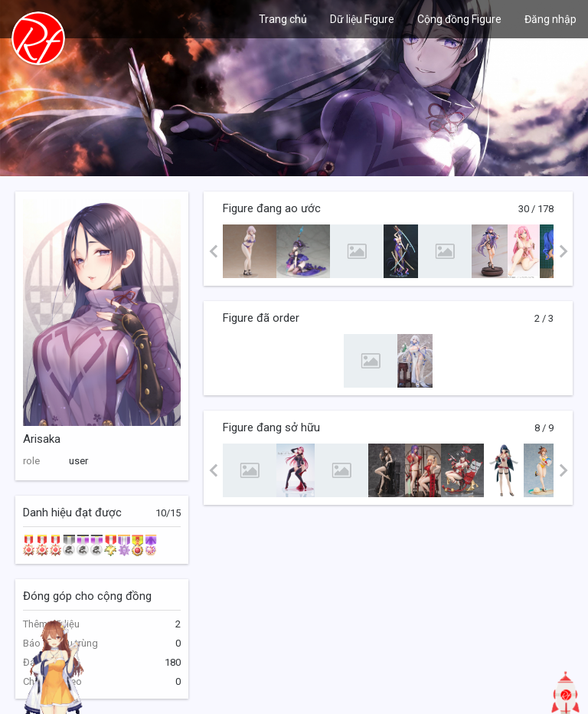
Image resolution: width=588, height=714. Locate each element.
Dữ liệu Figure (362, 19)
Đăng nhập (550, 19)
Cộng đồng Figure (459, 19)
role (31, 461)
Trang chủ (283, 19)
